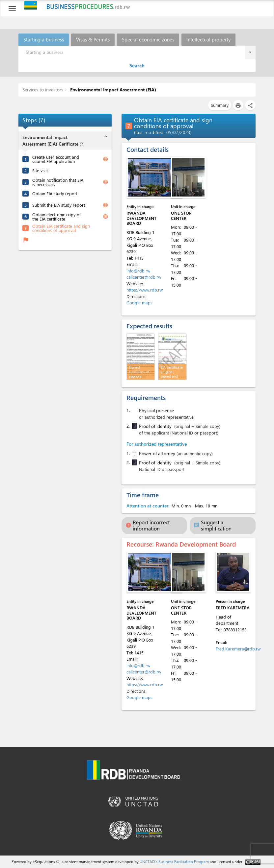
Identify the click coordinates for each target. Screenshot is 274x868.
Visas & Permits (93, 39)
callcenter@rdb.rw (144, 277)
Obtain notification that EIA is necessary (58, 182)
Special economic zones (148, 39)
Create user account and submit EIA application (56, 159)
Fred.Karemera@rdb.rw (238, 649)
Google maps (139, 303)
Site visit (40, 170)
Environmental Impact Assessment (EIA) (112, 90)
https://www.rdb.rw (145, 290)
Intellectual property (208, 39)
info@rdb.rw (138, 271)
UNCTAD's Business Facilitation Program (174, 861)
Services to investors (43, 90)
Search (137, 65)
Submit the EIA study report (59, 205)
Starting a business (44, 39)
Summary (220, 105)
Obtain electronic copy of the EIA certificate (56, 217)
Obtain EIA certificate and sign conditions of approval (61, 228)
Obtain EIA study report (55, 193)
